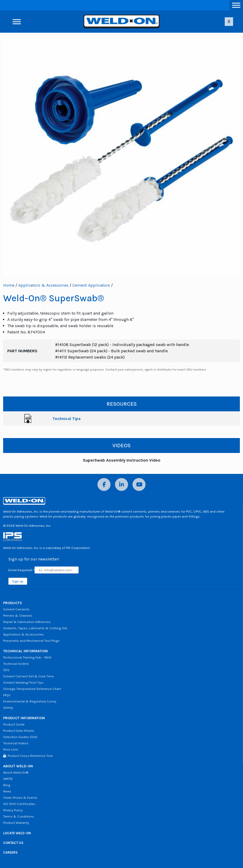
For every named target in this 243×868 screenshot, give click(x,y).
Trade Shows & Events (20, 798)
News (7, 791)
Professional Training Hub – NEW (27, 657)
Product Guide (14, 724)
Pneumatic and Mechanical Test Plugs (31, 641)
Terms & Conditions (19, 816)
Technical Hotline (16, 664)
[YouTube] (139, 484)
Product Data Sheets (19, 731)
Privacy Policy (13, 810)
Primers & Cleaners (18, 615)
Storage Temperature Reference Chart (32, 689)
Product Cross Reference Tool (28, 756)
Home (9, 285)
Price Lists (11, 749)
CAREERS (10, 852)
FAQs (7, 695)
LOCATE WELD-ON (17, 833)
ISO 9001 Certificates (19, 804)
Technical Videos (16, 743)
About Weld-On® (16, 772)
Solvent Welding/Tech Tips (23, 682)
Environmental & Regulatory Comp (30, 701)
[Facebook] (104, 484)
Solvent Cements (16, 609)
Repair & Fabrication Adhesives (27, 622)
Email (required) (21, 570)
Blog (7, 785)
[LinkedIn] (121, 484)
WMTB (8, 779)
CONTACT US (13, 843)
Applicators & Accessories (43, 285)
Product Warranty (16, 823)
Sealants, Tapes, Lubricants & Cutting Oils (35, 628)
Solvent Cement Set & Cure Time (28, 676)
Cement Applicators (91, 285)
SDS (6, 670)
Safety (8, 708)
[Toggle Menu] (236, 5)
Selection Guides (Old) (20, 737)
